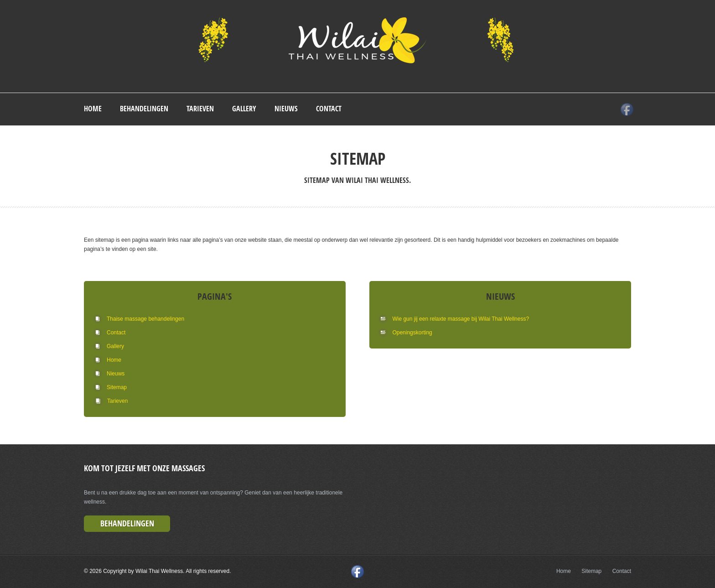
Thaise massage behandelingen (145, 319)
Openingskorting (412, 333)
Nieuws (286, 109)
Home (93, 109)
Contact (329, 109)
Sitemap (123, 387)
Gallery (244, 109)
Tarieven (200, 109)
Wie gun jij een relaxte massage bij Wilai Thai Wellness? (461, 319)
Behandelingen (144, 109)
